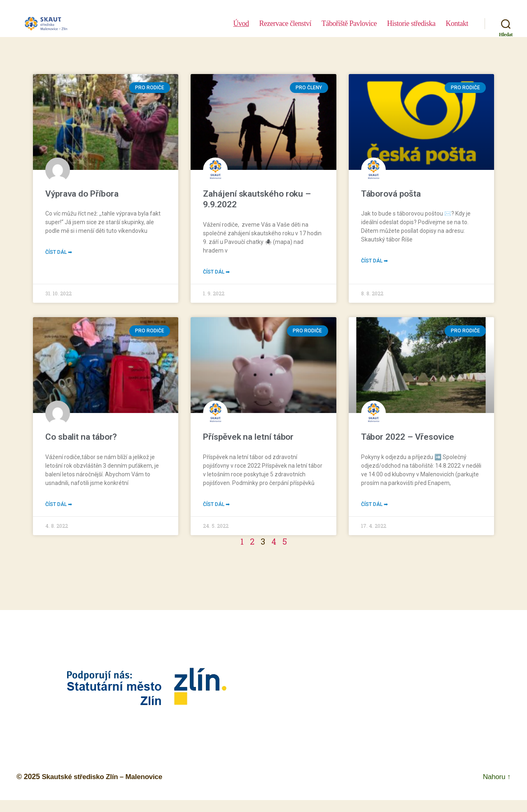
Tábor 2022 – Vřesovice (408, 438)
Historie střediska (411, 30)
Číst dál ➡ (59, 253)
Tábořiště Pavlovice (349, 30)
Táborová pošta (391, 194)
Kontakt (457, 30)
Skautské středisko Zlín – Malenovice (105, 778)
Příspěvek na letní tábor (248, 438)
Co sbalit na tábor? (81, 438)
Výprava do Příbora (82, 194)
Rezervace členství (285, 30)
